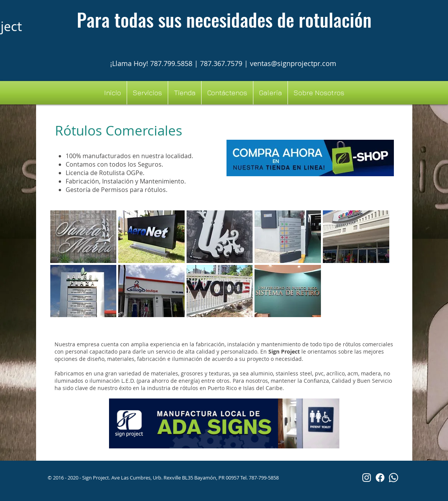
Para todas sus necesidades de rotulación (224, 19)
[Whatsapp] (393, 478)
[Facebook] (380, 478)
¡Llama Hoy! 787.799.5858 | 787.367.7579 (177, 63)
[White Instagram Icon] (367, 478)
